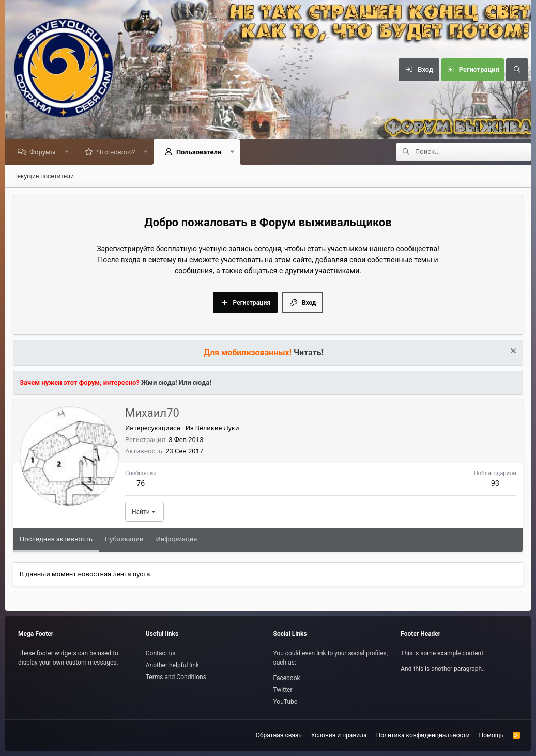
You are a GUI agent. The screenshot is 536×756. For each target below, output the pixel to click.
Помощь (492, 735)
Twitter (283, 690)
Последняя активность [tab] (56, 539)
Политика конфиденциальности (423, 735)
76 (141, 484)
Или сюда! (195, 383)
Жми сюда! (158, 383)
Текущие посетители (44, 177)
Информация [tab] (177, 539)
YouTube (286, 702)
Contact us (161, 653)
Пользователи (201, 153)
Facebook (287, 678)
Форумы (45, 153)
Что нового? (118, 153)
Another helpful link (172, 665)
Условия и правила (339, 735)
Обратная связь (279, 735)
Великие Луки (217, 428)
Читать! (309, 353)
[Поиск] (517, 70)
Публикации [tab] (124, 539)
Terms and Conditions (176, 677)
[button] (69, 153)
